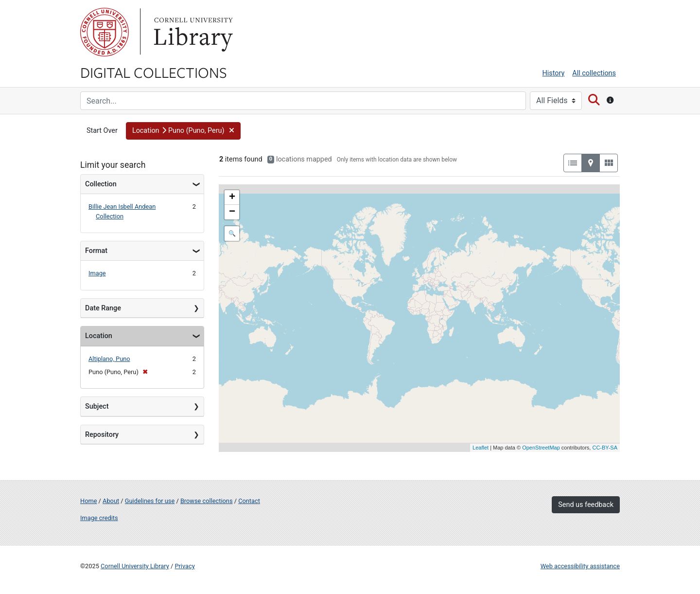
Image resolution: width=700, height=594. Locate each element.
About (111, 501)
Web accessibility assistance (580, 566)
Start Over (102, 131)
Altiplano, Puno (109, 359)
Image (97, 273)
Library (192, 32)
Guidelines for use (150, 501)
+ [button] (232, 198)
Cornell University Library (135, 566)
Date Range (103, 308)
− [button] (232, 212)
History (554, 73)
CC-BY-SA (605, 448)
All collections (594, 73)
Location (99, 336)
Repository (102, 435)
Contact (249, 501)
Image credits (99, 518)
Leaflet (481, 448)
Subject (97, 406)
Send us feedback (586, 505)
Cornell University (105, 32)
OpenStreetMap (541, 448)
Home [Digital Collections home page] (88, 501)
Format (96, 251)
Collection (101, 184)
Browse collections (207, 501)
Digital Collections (154, 72)
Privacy (184, 566)
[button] (183, 131)
